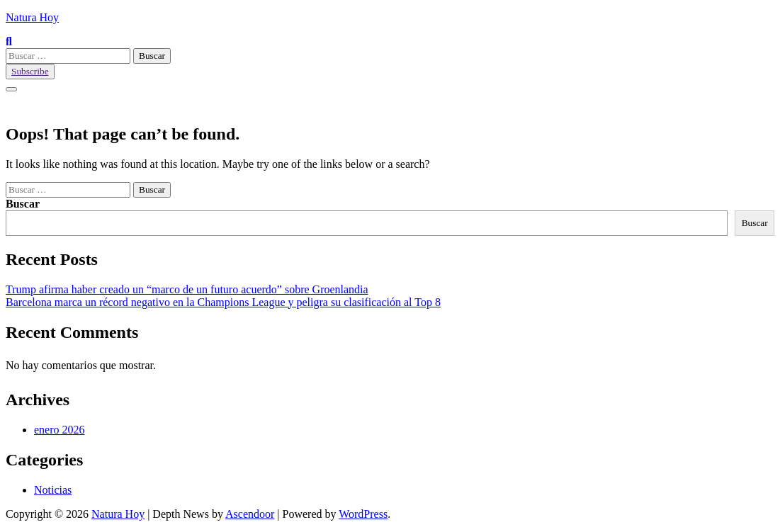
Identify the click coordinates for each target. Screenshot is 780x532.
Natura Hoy (32, 17)
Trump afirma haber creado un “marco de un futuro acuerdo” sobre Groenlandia (187, 289)
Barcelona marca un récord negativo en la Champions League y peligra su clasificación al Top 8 (223, 302)
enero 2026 (60, 430)
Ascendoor (250, 514)
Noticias (53, 490)
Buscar (23, 204)
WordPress (363, 514)
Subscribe (30, 71)
